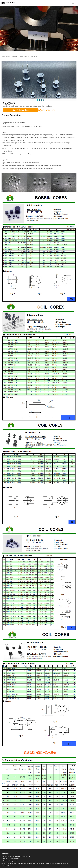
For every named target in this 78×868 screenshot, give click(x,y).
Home (8, 57)
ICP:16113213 (6, 865)
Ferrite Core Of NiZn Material (28, 57)
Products (15, 57)
